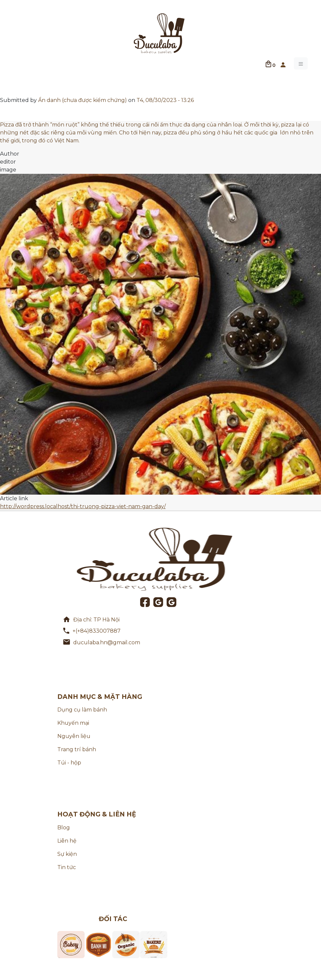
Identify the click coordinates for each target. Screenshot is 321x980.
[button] (283, 64)
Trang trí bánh (77, 749)
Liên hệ (67, 841)
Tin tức (67, 867)
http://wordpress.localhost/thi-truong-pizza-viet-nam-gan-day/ (83, 506)
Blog (64, 828)
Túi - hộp (69, 763)
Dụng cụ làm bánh (82, 710)
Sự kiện (67, 854)
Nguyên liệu (74, 736)
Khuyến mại (73, 723)
